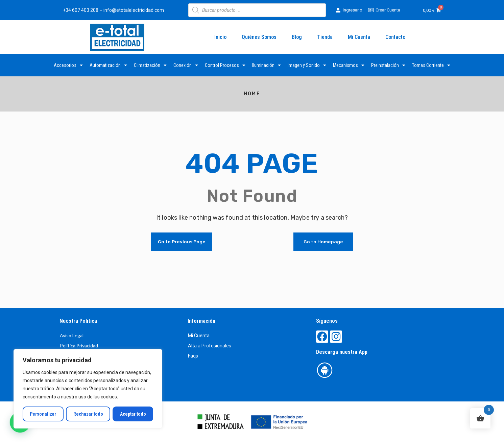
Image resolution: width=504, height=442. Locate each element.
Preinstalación (388, 65)
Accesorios (68, 65)
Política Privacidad (79, 346)
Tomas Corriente (431, 65)
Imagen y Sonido (307, 65)
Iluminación (267, 65)
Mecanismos (349, 65)
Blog (297, 37)
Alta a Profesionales (210, 346)
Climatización (150, 65)
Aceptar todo (133, 414)
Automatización (108, 65)
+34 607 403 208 (81, 10)
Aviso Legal (72, 335)
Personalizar (43, 414)
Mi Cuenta (359, 37)
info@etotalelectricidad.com (134, 10)
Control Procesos (225, 65)
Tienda (325, 37)
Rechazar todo (88, 414)
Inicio (220, 37)
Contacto (395, 37)
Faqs (193, 356)
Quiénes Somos (259, 37)
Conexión (186, 65)
